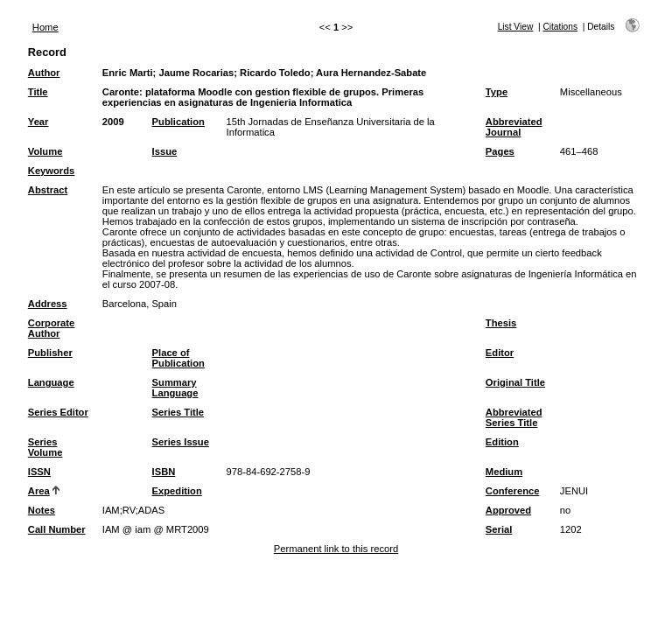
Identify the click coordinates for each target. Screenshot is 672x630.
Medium (504, 472)
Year (38, 122)
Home (45, 27)
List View (516, 27)
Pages (500, 151)
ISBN (164, 472)
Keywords (51, 171)
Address (48, 304)
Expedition (177, 491)
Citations (560, 27)
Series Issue (181, 442)
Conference (513, 491)
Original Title (515, 382)
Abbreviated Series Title (514, 417)
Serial (499, 529)
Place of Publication (178, 358)
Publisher (50, 353)
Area (39, 491)
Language (51, 382)
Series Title (178, 412)
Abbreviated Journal (514, 127)
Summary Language (175, 388)
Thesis (501, 323)
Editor (500, 353)
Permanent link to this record (336, 549)
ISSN (39, 472)
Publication (178, 122)
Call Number (57, 529)
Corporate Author (51, 328)
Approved (508, 510)
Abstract (48, 190)
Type (497, 92)
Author (44, 73)
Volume (45, 151)
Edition (502, 442)
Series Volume (45, 447)
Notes (42, 510)
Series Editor (58, 412)
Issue (165, 151)
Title (38, 92)
